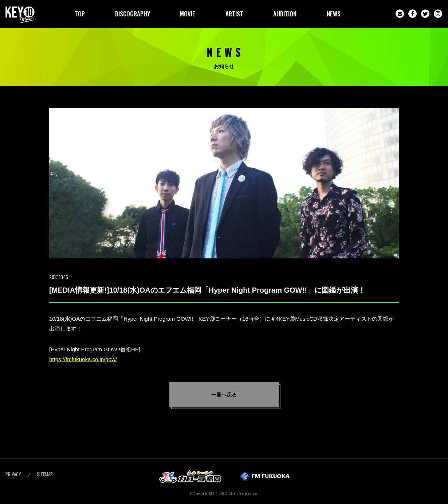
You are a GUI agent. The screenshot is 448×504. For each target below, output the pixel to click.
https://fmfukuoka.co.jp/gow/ (83, 359)
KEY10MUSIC (21, 15)
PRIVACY (13, 474)
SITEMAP (45, 474)
